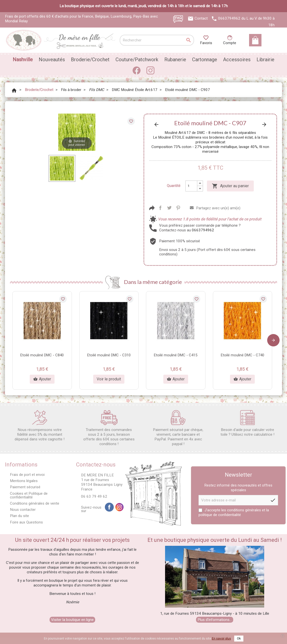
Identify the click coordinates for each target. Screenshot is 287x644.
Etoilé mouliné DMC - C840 (42, 355)
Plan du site (19, 516)
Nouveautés (52, 60)
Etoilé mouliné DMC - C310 (109, 355)
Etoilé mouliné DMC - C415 (176, 355)
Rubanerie (175, 60)
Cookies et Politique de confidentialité (29, 495)
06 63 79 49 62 (94, 496)
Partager (160, 208)
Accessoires (237, 60)
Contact (201, 18)
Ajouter (42, 379)
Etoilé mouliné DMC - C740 (243, 355)
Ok (239, 639)
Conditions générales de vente (35, 503)
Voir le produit (109, 379)
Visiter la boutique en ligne (72, 620)
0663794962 (229, 18)
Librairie (265, 60)
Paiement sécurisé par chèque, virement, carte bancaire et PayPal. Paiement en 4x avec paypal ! (178, 428)
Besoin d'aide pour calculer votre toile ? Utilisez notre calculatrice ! (247, 423)
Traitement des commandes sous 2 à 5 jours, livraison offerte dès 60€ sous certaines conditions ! (109, 428)
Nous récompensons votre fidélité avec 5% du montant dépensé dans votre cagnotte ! (40, 426)
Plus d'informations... (215, 620)
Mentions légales (24, 481)
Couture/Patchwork (137, 60)
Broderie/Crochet (90, 60)
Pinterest (178, 208)
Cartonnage (205, 60)
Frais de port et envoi (27, 475)
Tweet (169, 208)
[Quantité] (191, 186)
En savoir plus (221, 639)
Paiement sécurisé (25, 487)
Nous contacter (23, 510)
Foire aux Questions (26, 522)
